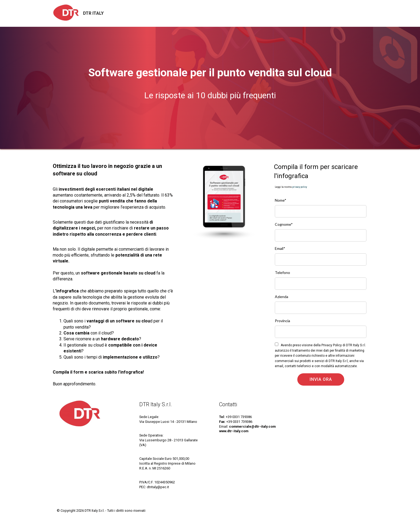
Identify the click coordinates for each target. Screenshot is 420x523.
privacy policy (300, 187)
